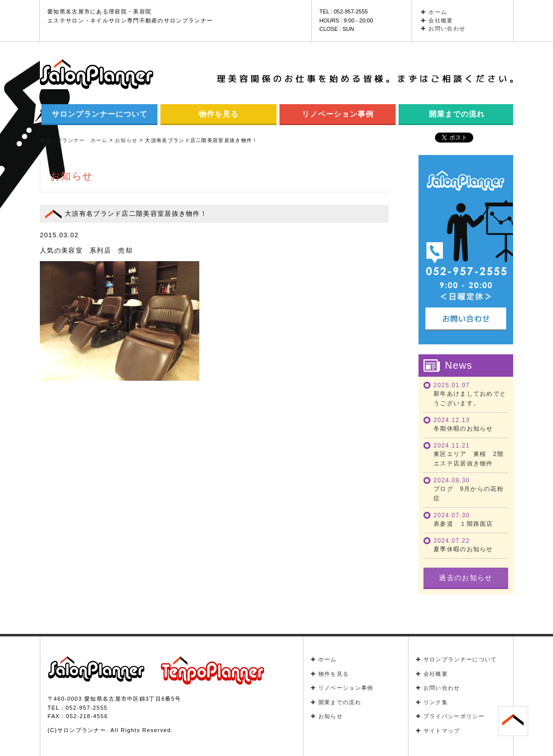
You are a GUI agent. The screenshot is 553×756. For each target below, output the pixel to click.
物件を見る (219, 114)
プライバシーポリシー (450, 716)
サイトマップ (438, 731)
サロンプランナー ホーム (74, 140)
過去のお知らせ (466, 578)
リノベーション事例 (338, 114)
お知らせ (327, 716)
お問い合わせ (443, 28)
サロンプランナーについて (100, 114)
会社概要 (437, 20)
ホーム (434, 12)
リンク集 (432, 702)
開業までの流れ (457, 114)
